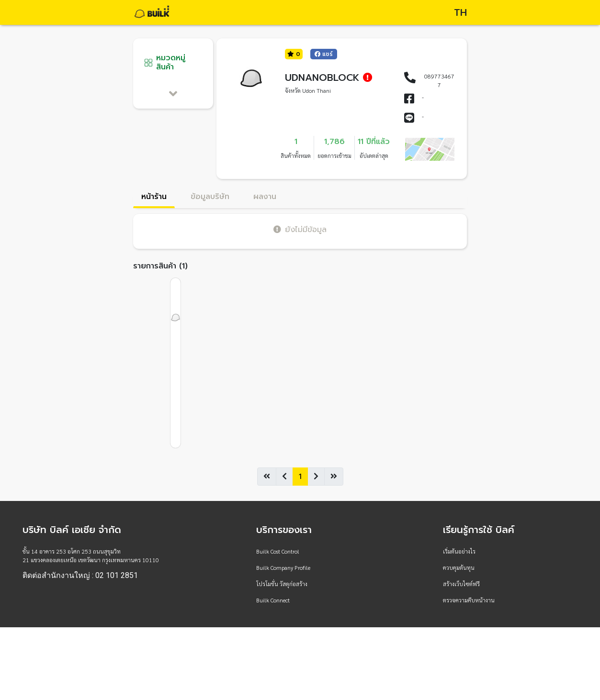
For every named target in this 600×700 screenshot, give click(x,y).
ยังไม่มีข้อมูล (300, 229)
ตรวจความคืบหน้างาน (469, 600)
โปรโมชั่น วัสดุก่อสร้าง (282, 584)
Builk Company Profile (283, 567)
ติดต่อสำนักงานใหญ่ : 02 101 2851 (80, 576)
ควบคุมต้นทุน (459, 567)
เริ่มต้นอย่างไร (459, 551)
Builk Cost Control (278, 551)
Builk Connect (273, 600)
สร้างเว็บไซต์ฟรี (461, 584)
